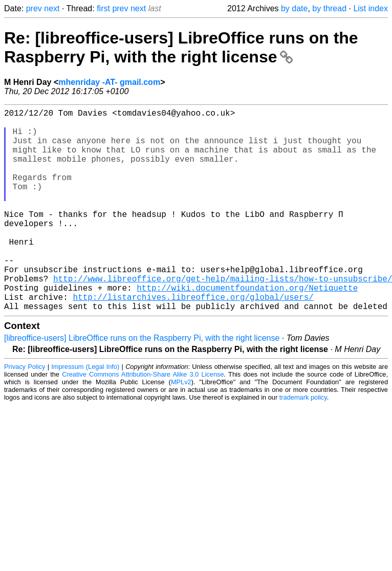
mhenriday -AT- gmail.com (109, 82)
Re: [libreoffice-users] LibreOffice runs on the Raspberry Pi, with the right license (181, 47)
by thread (329, 8)
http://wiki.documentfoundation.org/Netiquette (247, 328)
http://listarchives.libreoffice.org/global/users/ (193, 340)
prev (34, 8)
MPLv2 (181, 427)
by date (294, 8)
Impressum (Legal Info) (85, 412)
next (52, 8)
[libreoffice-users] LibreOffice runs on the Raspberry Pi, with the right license (142, 383)
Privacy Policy (25, 412)
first (103, 8)
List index (371, 8)
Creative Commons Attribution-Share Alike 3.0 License (143, 419)
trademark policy (303, 442)
